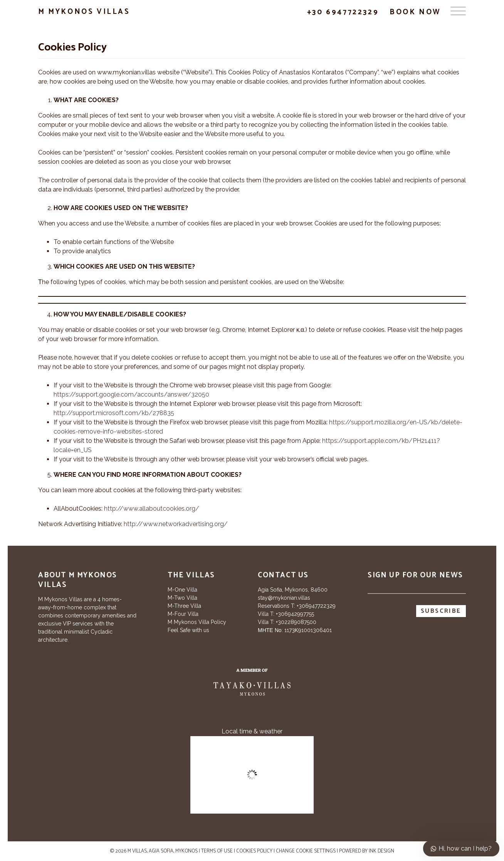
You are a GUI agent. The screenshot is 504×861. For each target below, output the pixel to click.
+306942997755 (295, 614)
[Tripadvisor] (44, 694)
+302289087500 (296, 622)
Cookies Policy (254, 851)
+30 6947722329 (343, 12)
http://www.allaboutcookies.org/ (152, 509)
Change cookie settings (306, 851)
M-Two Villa (182, 598)
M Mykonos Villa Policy (197, 622)
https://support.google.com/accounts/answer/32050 (131, 394)
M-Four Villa (183, 614)
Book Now (415, 12)
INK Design (381, 851)
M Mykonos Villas (84, 12)
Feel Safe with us (188, 630)
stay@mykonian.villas (284, 598)
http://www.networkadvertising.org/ (176, 524)
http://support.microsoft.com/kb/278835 (114, 413)
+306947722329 (316, 606)
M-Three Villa (184, 606)
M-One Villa (182, 590)
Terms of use (217, 851)
